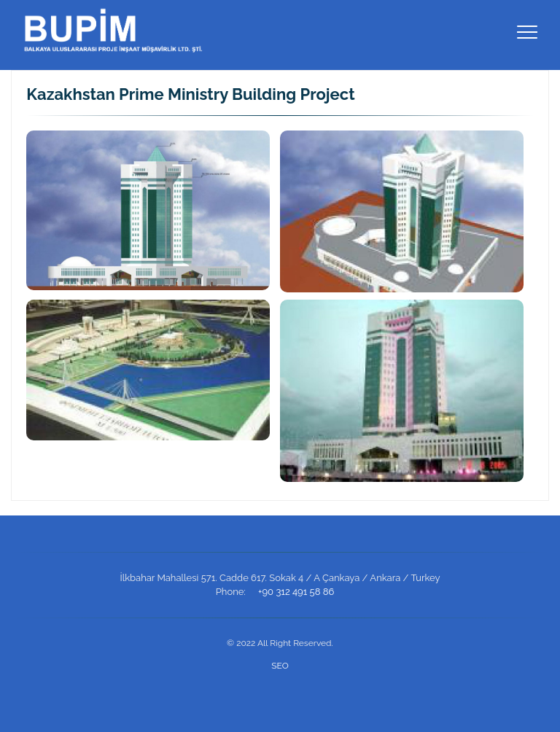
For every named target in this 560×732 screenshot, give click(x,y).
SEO (280, 666)
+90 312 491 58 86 (296, 592)
